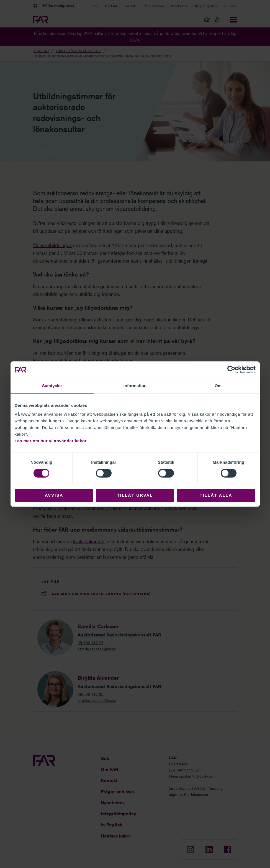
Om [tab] (218, 386)
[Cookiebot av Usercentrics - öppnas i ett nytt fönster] (231, 370)
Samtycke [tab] (52, 386)
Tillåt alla (216, 495)
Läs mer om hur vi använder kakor (51, 441)
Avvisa (54, 495)
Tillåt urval (135, 495)
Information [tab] (135, 386)
